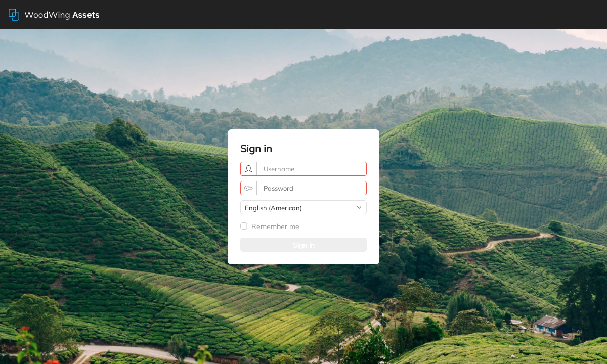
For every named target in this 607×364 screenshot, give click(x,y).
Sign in (304, 245)
